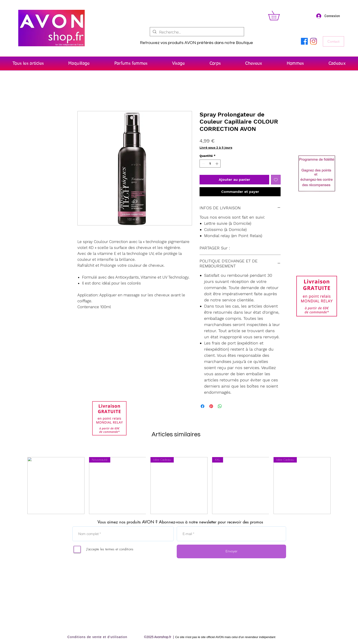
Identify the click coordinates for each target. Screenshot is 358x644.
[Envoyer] (231, 551)
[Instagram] (313, 41)
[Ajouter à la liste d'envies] (276, 180)
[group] (179, 486)
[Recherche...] (197, 32)
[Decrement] (203, 164)
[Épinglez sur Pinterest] (211, 406)
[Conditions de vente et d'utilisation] (98, 637)
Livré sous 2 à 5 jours (216, 147)
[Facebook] (304, 41)
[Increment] (217, 164)
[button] (278, 16)
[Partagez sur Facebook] (203, 406)
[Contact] (333, 41)
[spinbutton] (210, 164)
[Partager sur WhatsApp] (220, 406)
